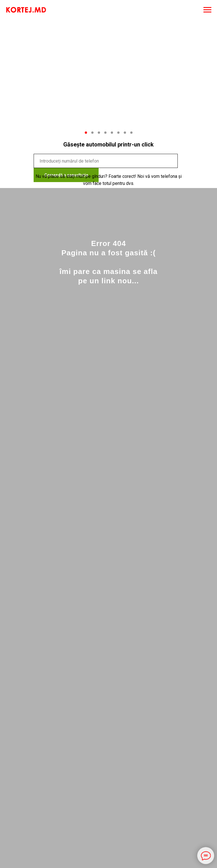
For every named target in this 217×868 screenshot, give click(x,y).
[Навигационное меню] (207, 10)
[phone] (106, 161)
